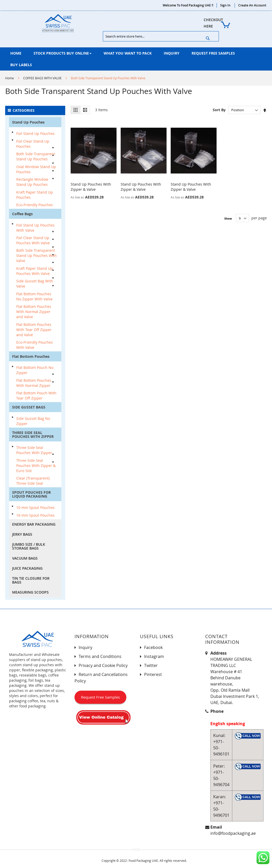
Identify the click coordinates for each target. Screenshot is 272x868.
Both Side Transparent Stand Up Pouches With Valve (36, 255)
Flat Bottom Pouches (31, 356)
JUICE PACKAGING (27, 568)
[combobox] (161, 36)
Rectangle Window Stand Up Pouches (32, 182)
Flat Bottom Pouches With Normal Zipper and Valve (34, 312)
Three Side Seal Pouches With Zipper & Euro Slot (36, 466)
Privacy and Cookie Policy (103, 665)
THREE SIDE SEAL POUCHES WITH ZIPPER (33, 435)
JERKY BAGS (22, 534)
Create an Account (252, 5)
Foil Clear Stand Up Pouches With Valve (33, 240)
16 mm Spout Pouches (35, 515)
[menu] (136, 59)
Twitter (151, 665)
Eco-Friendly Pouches (35, 205)
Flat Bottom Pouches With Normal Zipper (34, 383)
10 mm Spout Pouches (35, 507)
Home (10, 78)
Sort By (219, 110)
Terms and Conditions (100, 656)
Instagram (154, 656)
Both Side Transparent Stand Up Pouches (36, 156)
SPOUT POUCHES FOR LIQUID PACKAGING (31, 494)
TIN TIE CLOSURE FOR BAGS (31, 580)
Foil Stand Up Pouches (35, 133)
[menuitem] (16, 53)
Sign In (225, 5)
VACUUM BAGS (25, 558)
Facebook (153, 647)
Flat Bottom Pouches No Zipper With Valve (34, 296)
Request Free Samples (100, 697)
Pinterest (153, 674)
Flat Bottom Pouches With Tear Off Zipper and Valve (34, 330)
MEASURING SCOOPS (30, 592)
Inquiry (85, 647)
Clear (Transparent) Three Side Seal (33, 481)
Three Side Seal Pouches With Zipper (34, 450)
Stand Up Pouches (28, 122)
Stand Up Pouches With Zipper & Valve (91, 187)
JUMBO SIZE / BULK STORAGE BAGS (29, 546)
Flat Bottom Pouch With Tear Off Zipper (36, 396)
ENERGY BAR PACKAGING (34, 524)
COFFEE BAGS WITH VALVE (42, 78)
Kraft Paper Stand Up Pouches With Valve (35, 271)
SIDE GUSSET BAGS (29, 407)
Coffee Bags (22, 214)
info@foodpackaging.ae (233, 833)
